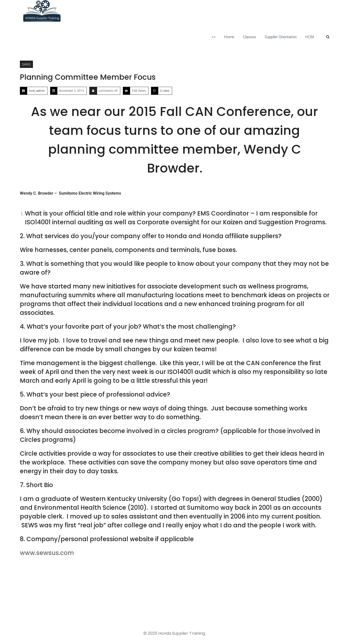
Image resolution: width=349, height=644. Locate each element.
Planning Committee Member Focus (88, 77)
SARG (26, 64)
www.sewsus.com (47, 553)
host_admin (37, 91)
